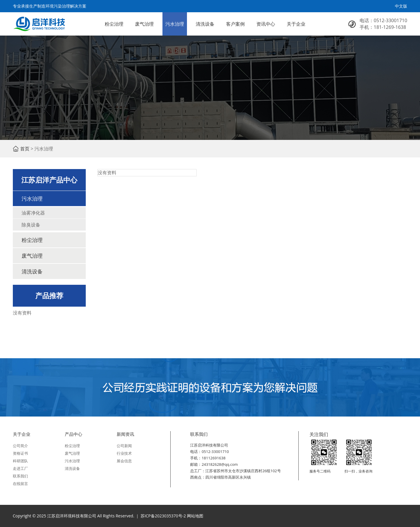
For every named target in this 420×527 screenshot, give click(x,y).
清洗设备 (205, 24)
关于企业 (296, 24)
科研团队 (20, 461)
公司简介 (20, 446)
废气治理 (144, 24)
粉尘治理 (114, 24)
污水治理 (175, 24)
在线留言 (20, 484)
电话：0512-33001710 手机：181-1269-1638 (383, 24)
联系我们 (20, 476)
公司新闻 (124, 446)
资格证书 (20, 453)
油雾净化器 (33, 213)
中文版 (401, 6)
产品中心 (73, 434)
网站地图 (195, 516)
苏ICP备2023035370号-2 (163, 516)
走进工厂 (20, 468)
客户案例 (235, 24)
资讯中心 (266, 24)
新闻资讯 (125, 434)
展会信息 (124, 461)
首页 (25, 149)
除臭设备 (31, 225)
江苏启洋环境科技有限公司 (39, 24)
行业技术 (124, 453)
